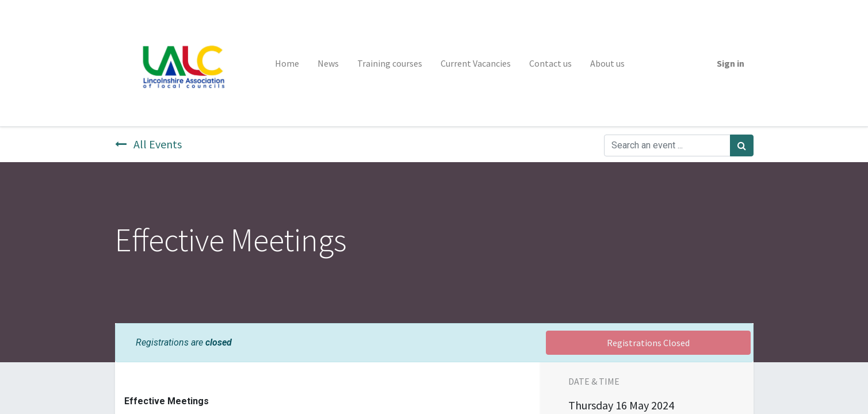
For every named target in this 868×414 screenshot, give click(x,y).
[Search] (742, 145)
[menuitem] (287, 63)
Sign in (731, 63)
